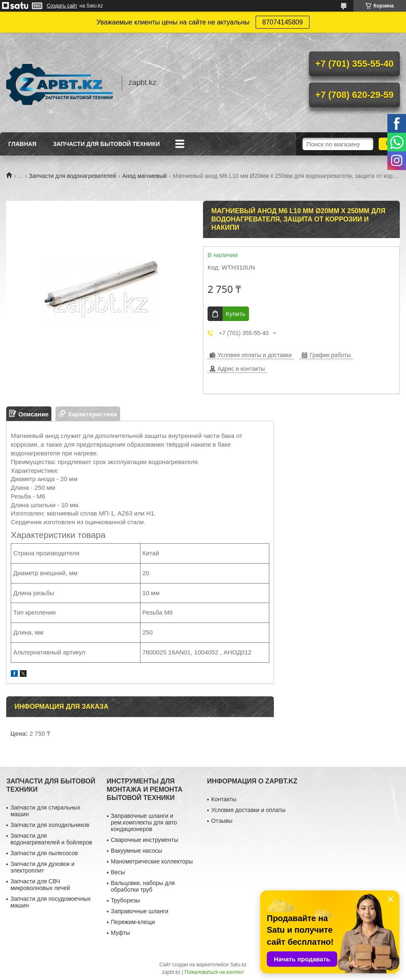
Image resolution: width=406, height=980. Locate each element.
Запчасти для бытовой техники (106, 144)
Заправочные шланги (140, 911)
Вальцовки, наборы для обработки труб (143, 886)
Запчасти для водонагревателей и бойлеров (51, 839)
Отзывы (222, 821)
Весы (118, 872)
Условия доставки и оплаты (248, 810)
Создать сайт (62, 6)
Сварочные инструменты (145, 840)
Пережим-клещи (133, 922)
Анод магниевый (145, 176)
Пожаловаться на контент (214, 972)
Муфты (121, 933)
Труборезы (126, 900)
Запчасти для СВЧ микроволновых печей (40, 885)
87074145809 (283, 22)
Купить (236, 314)
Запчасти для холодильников (50, 825)
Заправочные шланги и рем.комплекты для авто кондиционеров (144, 822)
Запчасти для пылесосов (44, 853)
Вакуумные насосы (137, 851)
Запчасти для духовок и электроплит (42, 867)
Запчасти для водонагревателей (73, 176)
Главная (22, 144)
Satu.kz (238, 965)
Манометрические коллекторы (152, 861)
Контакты (224, 799)
